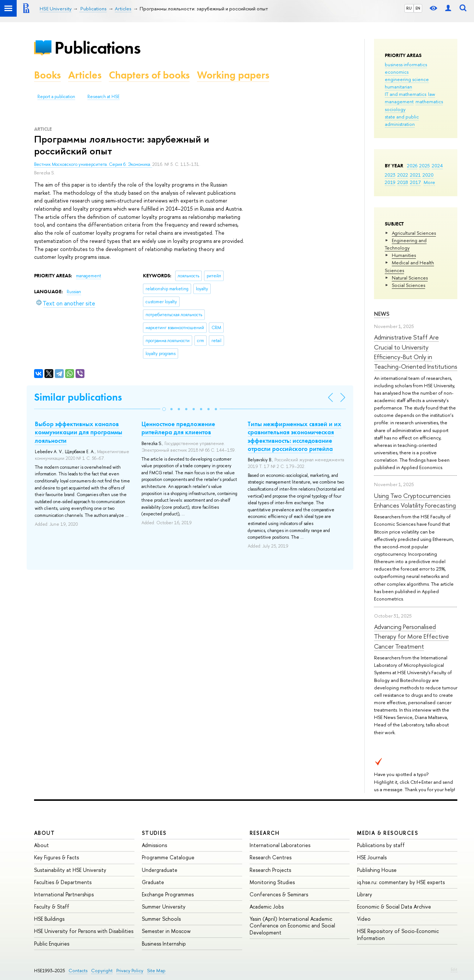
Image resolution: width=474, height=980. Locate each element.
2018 (403, 182)
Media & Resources (388, 833)
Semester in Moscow (166, 931)
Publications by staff (381, 845)
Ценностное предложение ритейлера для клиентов (178, 428)
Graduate (153, 882)
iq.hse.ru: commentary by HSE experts (401, 882)
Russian (74, 292)
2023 (390, 175)
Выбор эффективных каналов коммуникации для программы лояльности (79, 432)
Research (265, 833)
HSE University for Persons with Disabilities (84, 931)
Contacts (78, 971)
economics (397, 72)
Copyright (102, 971)
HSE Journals (372, 857)
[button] (164, 409)
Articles (85, 75)
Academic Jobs (267, 907)
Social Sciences (408, 285)
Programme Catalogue (168, 857)
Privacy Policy (130, 971)
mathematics (429, 101)
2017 (415, 182)
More (429, 182)
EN (418, 8)
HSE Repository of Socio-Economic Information (398, 934)
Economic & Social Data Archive (394, 907)
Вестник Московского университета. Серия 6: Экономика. (93, 164)
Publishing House (377, 870)
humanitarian (398, 87)
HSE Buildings (49, 919)
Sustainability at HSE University (70, 870)
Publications (97, 48)
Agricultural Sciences (414, 233)
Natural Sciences (410, 278)
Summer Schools (161, 919)
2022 (403, 175)
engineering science (407, 79)
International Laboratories (280, 845)
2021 (415, 175)
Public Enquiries (52, 944)
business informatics (406, 64)
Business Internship (164, 944)
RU (409, 8)
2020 (428, 175)
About (44, 833)
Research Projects (270, 870)
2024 (437, 165)
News (382, 314)
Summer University (164, 907)
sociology (395, 109)
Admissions (154, 845)
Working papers (233, 75)
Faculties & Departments (63, 882)
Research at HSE (104, 97)
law (432, 94)
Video (364, 919)
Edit (454, 969)
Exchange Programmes (168, 894)
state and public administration (402, 120)
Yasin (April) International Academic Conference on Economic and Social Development (292, 925)
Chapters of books (149, 75)
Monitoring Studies (272, 882)
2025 (425, 165)
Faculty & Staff (52, 907)
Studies (154, 833)
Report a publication (56, 97)
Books (47, 75)
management (399, 101)
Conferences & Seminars (279, 894)
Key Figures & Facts (56, 857)
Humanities (404, 255)
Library (365, 894)
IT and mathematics (405, 94)
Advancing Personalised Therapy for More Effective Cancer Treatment (411, 636)
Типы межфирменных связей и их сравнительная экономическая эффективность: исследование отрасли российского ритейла (295, 436)
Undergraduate (160, 870)
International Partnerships (64, 894)
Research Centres (271, 857)
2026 (412, 165)
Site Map (156, 971)
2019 (390, 182)
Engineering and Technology (406, 244)
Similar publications (78, 397)
